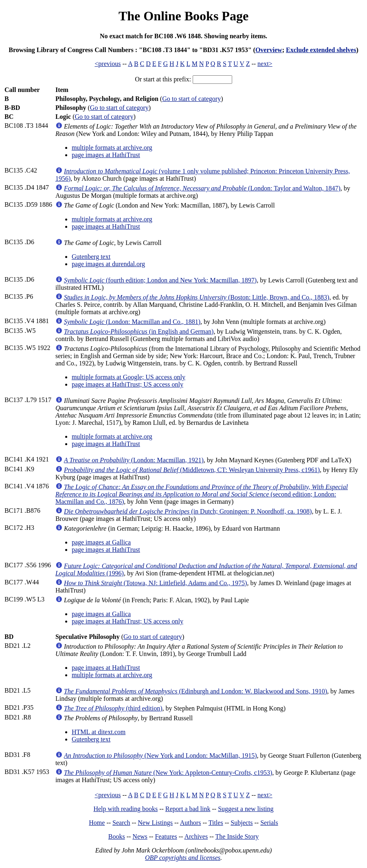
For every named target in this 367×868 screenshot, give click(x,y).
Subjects (242, 823)
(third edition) (113, 708)
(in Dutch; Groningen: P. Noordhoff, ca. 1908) (188, 511)
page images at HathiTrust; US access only (127, 384)
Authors (191, 823)
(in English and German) (139, 331)
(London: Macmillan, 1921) (134, 460)
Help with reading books (125, 809)
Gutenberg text (91, 257)
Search (121, 823)
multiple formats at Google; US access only (129, 377)
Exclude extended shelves (321, 50)
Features (166, 836)
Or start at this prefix (162, 79)
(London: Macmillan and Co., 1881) (132, 322)
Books (117, 836)
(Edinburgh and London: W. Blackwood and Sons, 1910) (196, 691)
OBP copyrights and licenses (183, 858)
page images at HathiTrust (106, 155)
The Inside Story (237, 836)
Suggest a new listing (246, 809)
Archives (196, 836)
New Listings (155, 823)
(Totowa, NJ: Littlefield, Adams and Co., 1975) (156, 583)
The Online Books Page (183, 16)
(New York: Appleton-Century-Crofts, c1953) (168, 773)
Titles (216, 823)
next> (265, 64)
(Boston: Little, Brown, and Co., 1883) (197, 297)
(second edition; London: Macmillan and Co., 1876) (202, 494)
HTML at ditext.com (99, 732)
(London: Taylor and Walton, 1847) (202, 188)
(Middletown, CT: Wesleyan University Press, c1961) (192, 470)
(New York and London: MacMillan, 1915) (160, 755)
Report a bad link (188, 809)
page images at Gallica (101, 542)
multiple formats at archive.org (112, 148)
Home (97, 823)
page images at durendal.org (108, 264)
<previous (108, 64)
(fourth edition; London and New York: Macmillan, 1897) (160, 280)
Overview (269, 50)
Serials (269, 823)
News (140, 836)
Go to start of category (191, 99)
